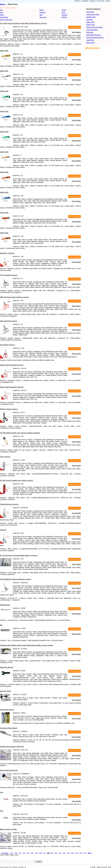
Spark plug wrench (7, 710)
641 (60, 853)
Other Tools (90, 43)
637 (45, 853)
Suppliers (85, 1)
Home (2, 4)
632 (24, 853)
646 (81, 853)
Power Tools (90, 25)
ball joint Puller (6, 691)
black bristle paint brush (9, 770)
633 (28, 853)
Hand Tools (90, 12)
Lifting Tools (90, 22)
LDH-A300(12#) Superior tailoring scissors (16, 579)
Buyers (93, 1)
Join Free (101, 1)
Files (2, 12)
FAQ (2, 867)
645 (77, 853)
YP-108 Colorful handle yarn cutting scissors (17, 480)
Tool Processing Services (95, 37)
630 (16, 853)
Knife (63, 12)
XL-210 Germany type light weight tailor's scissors (19, 555)
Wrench (64, 17)
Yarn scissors (5, 457)
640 (56, 853)
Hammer (43, 12)
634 (32, 853)
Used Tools (90, 40)
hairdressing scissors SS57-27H (12, 747)
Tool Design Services (94, 35)
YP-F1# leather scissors (9, 275)
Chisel (64, 10)
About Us (8, 867)
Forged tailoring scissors (9, 504)
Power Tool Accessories (94, 27)
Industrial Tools (106, 867)
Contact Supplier (74, 27)
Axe (1, 10)
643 (68, 853)
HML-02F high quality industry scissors (14, 297)
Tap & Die (43, 17)
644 (73, 853)
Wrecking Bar (5, 605)
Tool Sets (89, 20)
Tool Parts (90, 32)
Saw (41, 15)
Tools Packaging (92, 30)
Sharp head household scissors (12, 365)
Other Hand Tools (6, 20)
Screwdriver (4, 17)
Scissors (65, 15)
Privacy (15, 867)
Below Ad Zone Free (92, 48)
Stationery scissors (7, 253)
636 (41, 853)
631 (20, 853)
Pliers (2, 15)
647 (85, 853)
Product (77, 1)
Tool (2, 792)
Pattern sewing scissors (9, 409)
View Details (76, 32)
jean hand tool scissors (9, 321)
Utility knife (4, 51)
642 (64, 853)
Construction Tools (93, 14)
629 (12, 853)
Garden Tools (91, 17)
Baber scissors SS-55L (8, 829)
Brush (42, 10)
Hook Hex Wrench (7, 667)
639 (52, 853)
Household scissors (7, 345)
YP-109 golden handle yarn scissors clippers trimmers (20, 433)
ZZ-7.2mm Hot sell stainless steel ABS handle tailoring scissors (23, 23)
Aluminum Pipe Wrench (9, 728)
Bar (1, 625)
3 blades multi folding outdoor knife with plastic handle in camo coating (26, 645)
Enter (108, 1)
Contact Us (22, 867)
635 (36, 853)
